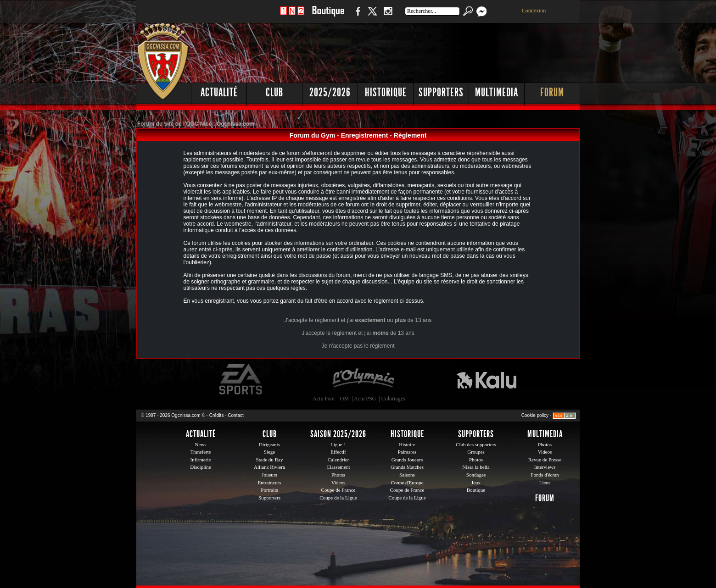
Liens (545, 483)
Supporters (441, 92)
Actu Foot (324, 399)
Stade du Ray (270, 460)
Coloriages (393, 399)
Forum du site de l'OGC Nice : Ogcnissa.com (196, 124)
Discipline (200, 467)
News (200, 444)
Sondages (476, 475)
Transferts (201, 452)
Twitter (372, 16)
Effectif (338, 452)
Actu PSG (365, 399)
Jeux (476, 483)
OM (344, 399)
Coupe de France (338, 490)
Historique (386, 92)
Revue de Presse (545, 460)
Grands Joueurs (407, 460)
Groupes (476, 452)
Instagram (388, 16)
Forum (552, 92)
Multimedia (497, 92)
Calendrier (338, 460)
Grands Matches (407, 467)
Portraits (269, 490)
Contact (235, 415)
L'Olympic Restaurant (363, 379)
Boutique (328, 16)
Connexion (534, 11)
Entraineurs (270, 483)
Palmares (407, 452)
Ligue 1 (338, 444)
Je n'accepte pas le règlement (358, 346)
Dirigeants (269, 444)
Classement (338, 467)
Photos (338, 475)
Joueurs (269, 475)
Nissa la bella (476, 467)
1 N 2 (292, 16)
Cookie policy (535, 415)
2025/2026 (330, 92)
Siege (270, 452)
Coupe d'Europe (407, 483)
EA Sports (241, 379)
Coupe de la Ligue (338, 498)
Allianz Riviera (269, 467)
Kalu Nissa (487, 379)
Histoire (407, 444)
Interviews (545, 467)
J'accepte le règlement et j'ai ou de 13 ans (358, 320)
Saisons (407, 475)
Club (274, 92)
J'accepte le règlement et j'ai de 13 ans (358, 333)
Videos (338, 483)
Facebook (357, 16)
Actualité (219, 92)
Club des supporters (476, 444)
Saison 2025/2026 (338, 434)
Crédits (217, 415)
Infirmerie (201, 460)
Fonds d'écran (545, 475)
